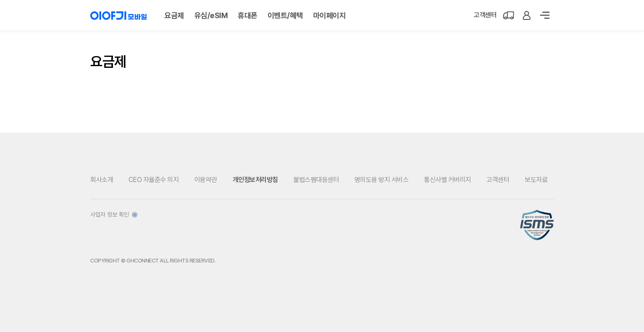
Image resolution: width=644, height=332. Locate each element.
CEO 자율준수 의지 (154, 180)
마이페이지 (330, 15)
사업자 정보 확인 (114, 214)
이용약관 (206, 180)
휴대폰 (248, 15)
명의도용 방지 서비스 (382, 180)
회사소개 (102, 180)
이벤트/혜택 (285, 15)
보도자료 (536, 180)
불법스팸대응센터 (316, 180)
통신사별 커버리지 (448, 180)
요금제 (174, 15)
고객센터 (485, 15)
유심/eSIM (211, 15)
